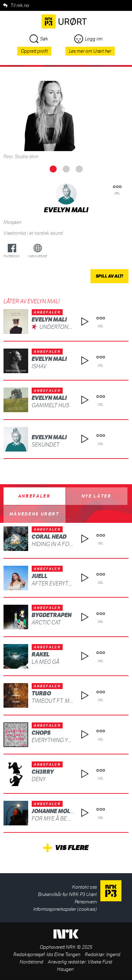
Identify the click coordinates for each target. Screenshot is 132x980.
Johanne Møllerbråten (67, 811)
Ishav (39, 366)
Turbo (41, 693)
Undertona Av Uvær (67, 327)
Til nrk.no (20, 5)
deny (39, 779)
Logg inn (88, 39)
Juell (40, 576)
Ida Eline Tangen (63, 955)
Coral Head (49, 537)
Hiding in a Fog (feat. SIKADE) (71, 544)
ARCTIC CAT (46, 622)
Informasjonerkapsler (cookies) (65, 909)
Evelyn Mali (49, 320)
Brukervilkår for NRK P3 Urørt (67, 894)
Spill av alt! (109, 276)
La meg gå (46, 662)
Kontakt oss (84, 887)
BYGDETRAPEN (52, 615)
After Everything (56, 583)
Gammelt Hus (51, 405)
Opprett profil (34, 51)
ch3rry (43, 772)
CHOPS (41, 733)
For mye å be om (54, 819)
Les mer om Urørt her (90, 51)
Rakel (41, 654)
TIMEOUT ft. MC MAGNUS (65, 701)
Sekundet (46, 445)
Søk (39, 39)
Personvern (86, 902)
